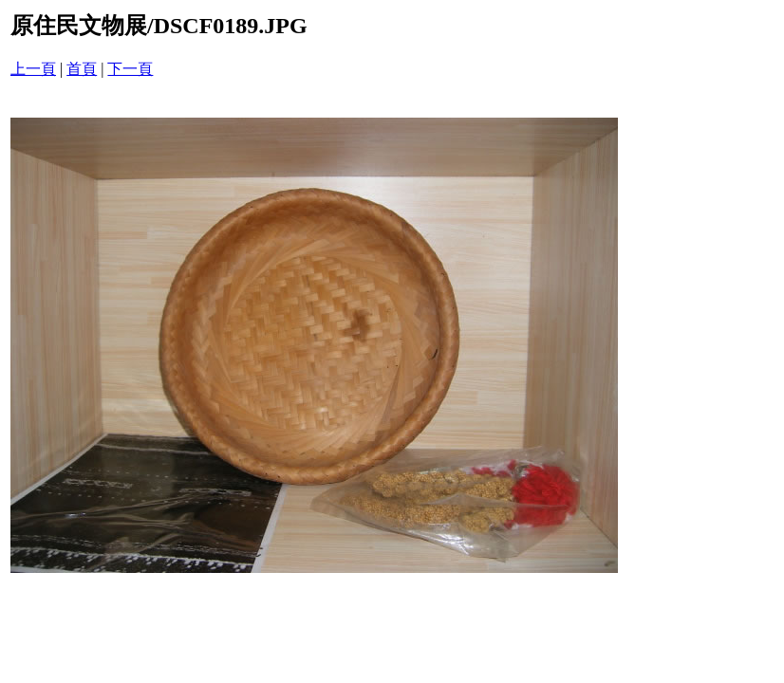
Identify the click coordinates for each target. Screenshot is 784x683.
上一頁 (33, 69)
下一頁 (130, 69)
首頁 (82, 69)
